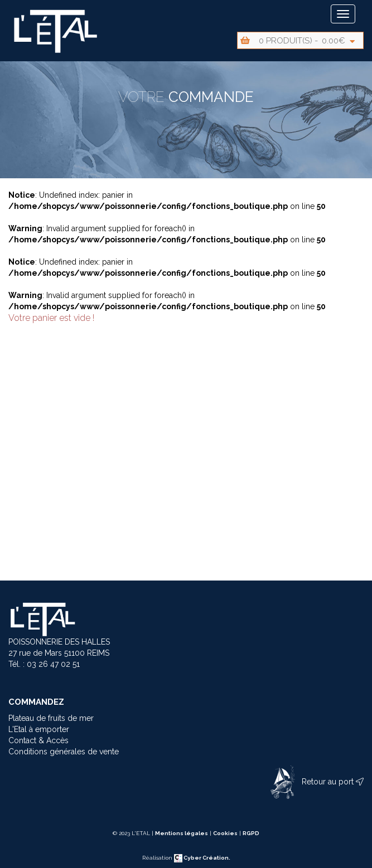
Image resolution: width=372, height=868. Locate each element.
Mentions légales (182, 833)
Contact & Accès (38, 740)
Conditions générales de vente (64, 752)
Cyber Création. (202, 858)
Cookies (225, 833)
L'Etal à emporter (39, 729)
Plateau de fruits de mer (51, 718)
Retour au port (315, 782)
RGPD (251, 833)
